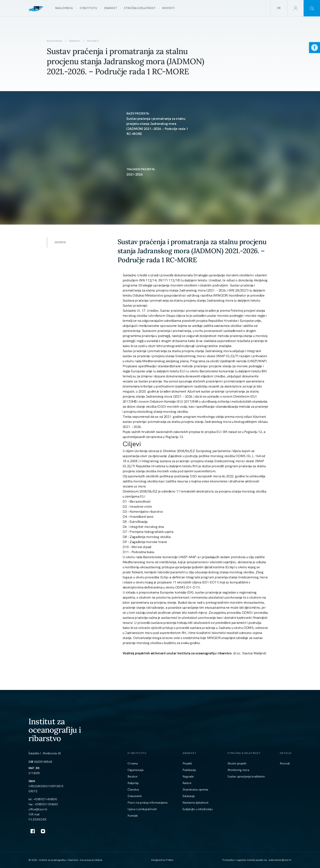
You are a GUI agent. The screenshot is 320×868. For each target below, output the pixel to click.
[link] (315, 48)
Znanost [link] (75, 41)
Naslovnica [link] (55, 41)
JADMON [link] (60, 242)
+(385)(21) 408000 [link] (45, 799)
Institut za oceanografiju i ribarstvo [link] (55, 730)
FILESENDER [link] (37, 819)
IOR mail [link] (34, 814)
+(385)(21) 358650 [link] (46, 804)
